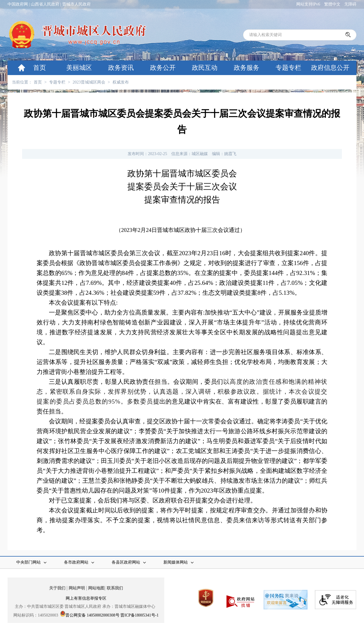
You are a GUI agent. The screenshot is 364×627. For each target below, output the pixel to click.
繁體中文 (332, 4)
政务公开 (163, 68)
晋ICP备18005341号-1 (139, 615)
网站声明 (77, 588)
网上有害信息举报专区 (86, 598)
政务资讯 (121, 68)
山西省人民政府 (45, 4)
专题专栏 (288, 68)
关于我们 (57, 588)
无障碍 (350, 4)
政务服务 (247, 68)
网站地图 (96, 588)
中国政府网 (18, 4)
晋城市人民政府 (76, 4)
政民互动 (205, 68)
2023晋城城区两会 (89, 82)
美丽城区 (79, 68)
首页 (40, 68)
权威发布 (121, 82)
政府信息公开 (330, 68)
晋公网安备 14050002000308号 (92, 615)
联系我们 (115, 588)
